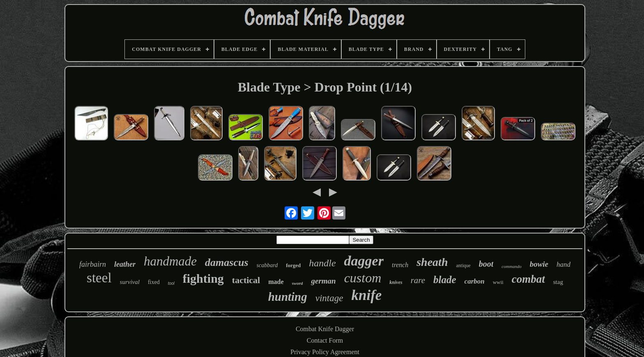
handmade (170, 261)
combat (528, 279)
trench (400, 265)
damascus (227, 262)
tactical (246, 280)
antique (463, 265)
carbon (475, 281)
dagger (364, 261)
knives (396, 282)
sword (298, 283)
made (276, 282)
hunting (288, 297)
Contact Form (325, 340)
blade (445, 280)
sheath (432, 262)
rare (418, 280)
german (323, 281)
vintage (329, 298)
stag (558, 282)
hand (563, 264)
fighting (203, 278)
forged (293, 265)
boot (486, 264)
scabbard (267, 265)
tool (171, 283)
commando (511, 266)
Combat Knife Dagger (325, 329)
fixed (154, 282)
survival (130, 282)
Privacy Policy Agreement (325, 352)
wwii (498, 282)
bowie (539, 264)
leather (125, 264)
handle (322, 263)
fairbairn (93, 264)
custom (363, 278)
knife (366, 295)
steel (99, 278)
